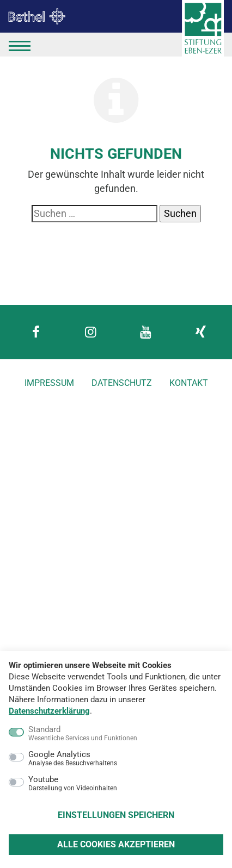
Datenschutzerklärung (49, 711)
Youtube (73, 784)
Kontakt (189, 383)
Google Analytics (73, 759)
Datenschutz (122, 383)
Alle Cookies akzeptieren (116, 844)
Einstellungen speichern (116, 815)
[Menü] (20, 45)
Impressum (49, 383)
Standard (83, 734)
